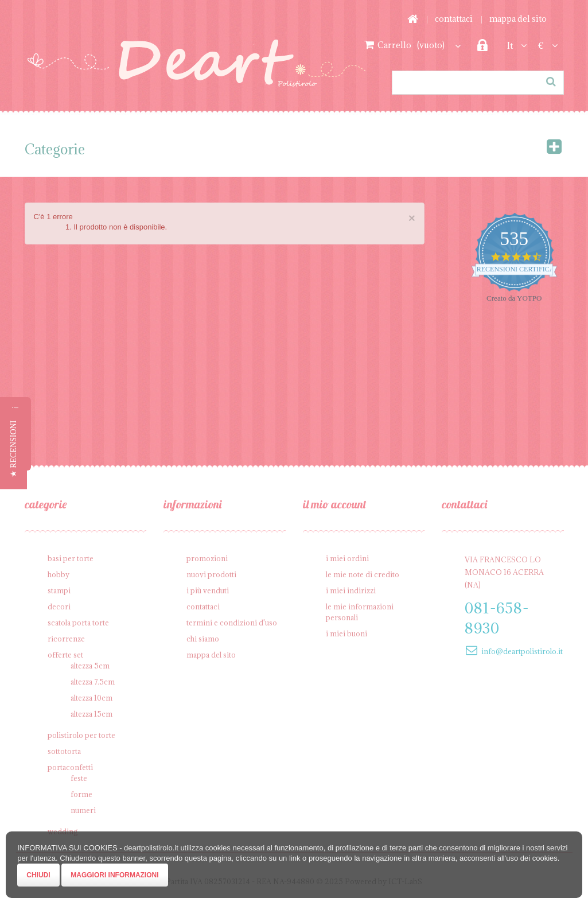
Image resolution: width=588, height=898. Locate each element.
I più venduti (208, 590)
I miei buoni (346, 633)
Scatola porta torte (78, 623)
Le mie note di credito (363, 574)
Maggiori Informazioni (114, 875)
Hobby (59, 574)
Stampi (59, 590)
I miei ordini (347, 558)
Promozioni (207, 558)
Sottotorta (64, 751)
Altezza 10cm (91, 698)
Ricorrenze (66, 639)
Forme (81, 794)
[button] (13, 449)
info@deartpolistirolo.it (522, 651)
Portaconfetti (70, 767)
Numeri (83, 810)
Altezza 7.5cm (93, 682)
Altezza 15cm (91, 714)
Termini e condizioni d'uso (232, 623)
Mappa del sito (518, 19)
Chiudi (38, 875)
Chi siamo (203, 639)
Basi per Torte (71, 558)
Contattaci (454, 19)
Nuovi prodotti (211, 574)
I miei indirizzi (351, 590)
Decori (59, 607)
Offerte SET (65, 655)
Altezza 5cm (90, 666)
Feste (79, 778)
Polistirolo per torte (81, 735)
